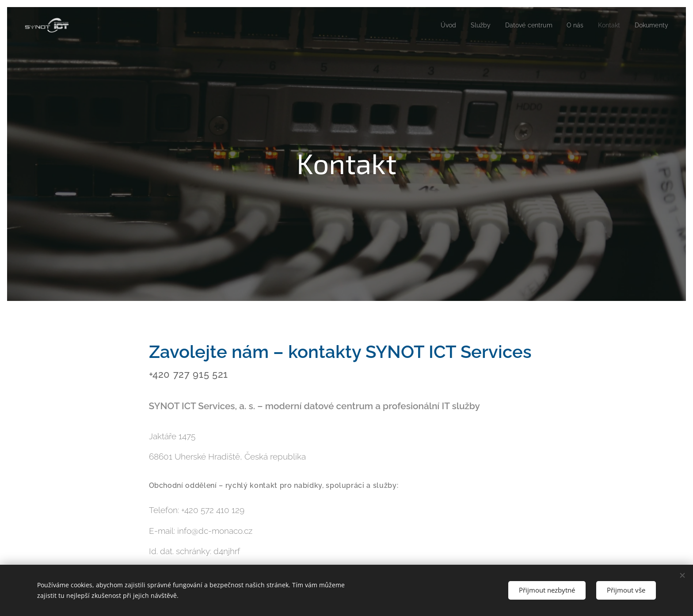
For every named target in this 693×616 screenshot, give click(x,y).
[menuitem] (440, 25)
